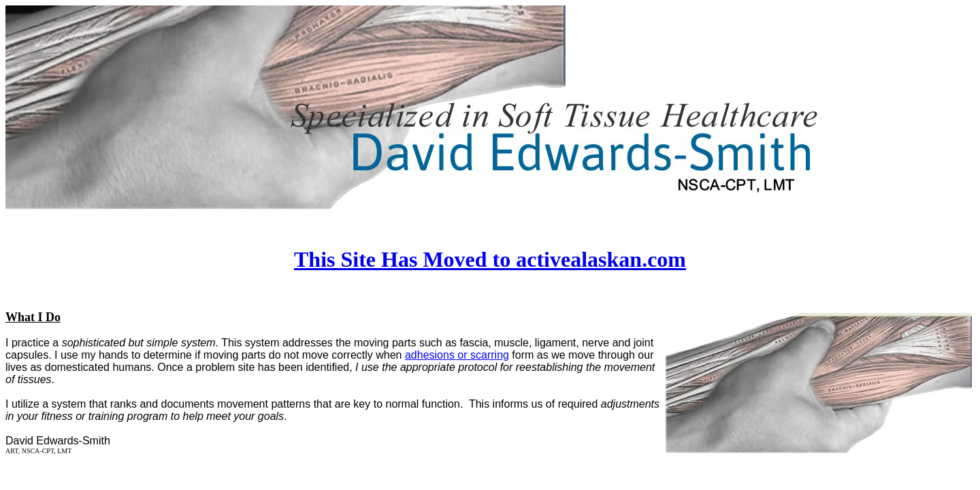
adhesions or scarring (457, 355)
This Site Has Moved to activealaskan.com (490, 259)
